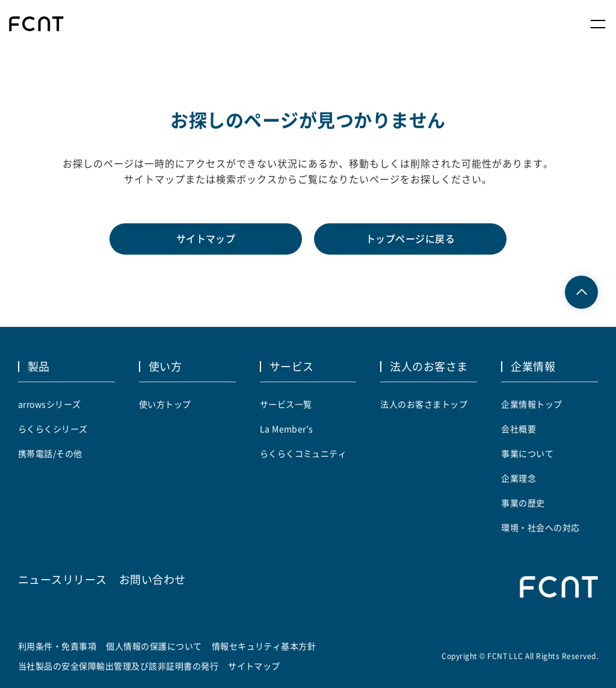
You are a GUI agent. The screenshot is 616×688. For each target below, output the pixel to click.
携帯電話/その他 (50, 453)
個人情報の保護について (154, 646)
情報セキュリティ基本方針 (264, 646)
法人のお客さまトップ (424, 404)
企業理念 (519, 478)
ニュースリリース (63, 579)
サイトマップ (206, 239)
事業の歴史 (523, 503)
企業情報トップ (531, 404)
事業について (527, 453)
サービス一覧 (286, 404)
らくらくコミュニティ (303, 453)
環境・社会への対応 (540, 527)
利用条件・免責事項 (57, 646)
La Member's (287, 429)
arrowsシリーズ (50, 404)
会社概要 (519, 429)
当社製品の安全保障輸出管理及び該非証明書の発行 (118, 666)
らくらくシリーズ (53, 429)
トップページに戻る (410, 239)
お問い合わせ (152, 579)
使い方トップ (165, 404)
